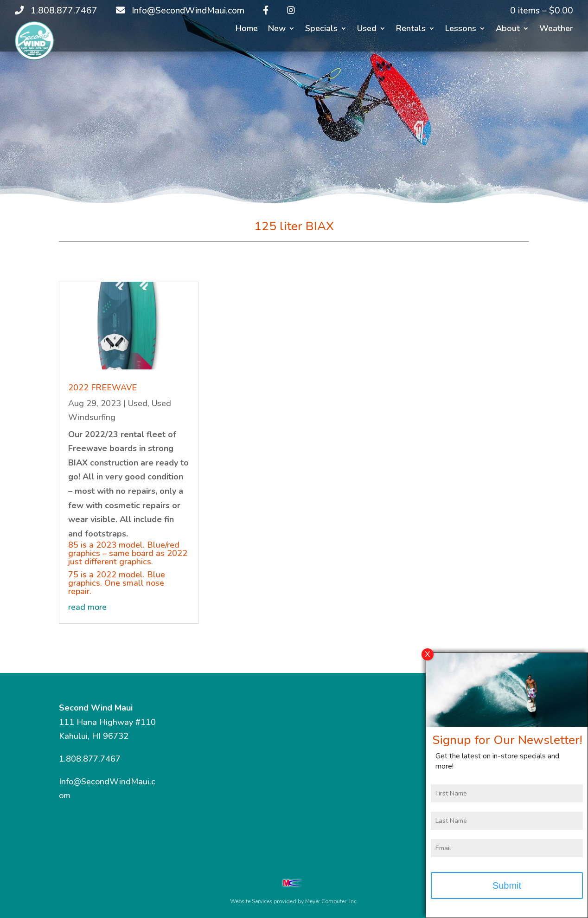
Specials (321, 29)
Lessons (461, 29)
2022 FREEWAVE (102, 388)
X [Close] (428, 661)
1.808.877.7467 (90, 759)
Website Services (251, 901)
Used (367, 29)
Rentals (411, 29)
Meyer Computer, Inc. (332, 901)
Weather (556, 29)
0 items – (542, 11)
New (277, 29)
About (508, 29)
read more (87, 607)
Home (247, 29)
